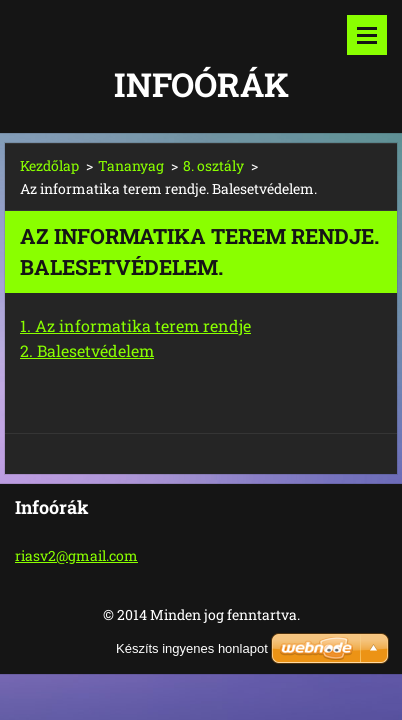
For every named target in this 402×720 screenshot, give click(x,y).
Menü (367, 35)
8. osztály (213, 165)
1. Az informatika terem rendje (135, 325)
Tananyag (131, 165)
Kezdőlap (49, 165)
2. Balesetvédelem (87, 350)
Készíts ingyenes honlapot (192, 648)
